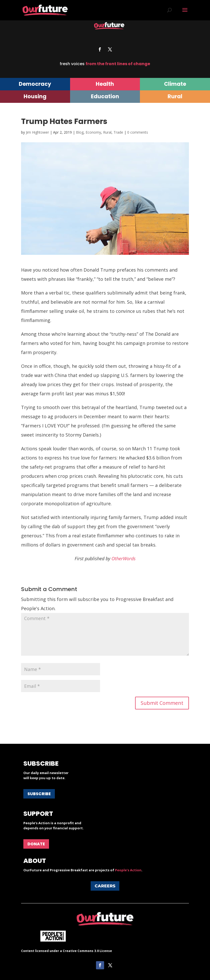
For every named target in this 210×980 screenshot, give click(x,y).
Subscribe (39, 794)
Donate (36, 844)
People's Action (128, 870)
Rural (107, 132)
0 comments (138, 132)
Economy (93, 132)
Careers (105, 886)
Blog (80, 132)
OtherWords (124, 558)
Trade (118, 132)
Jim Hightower (37, 132)
